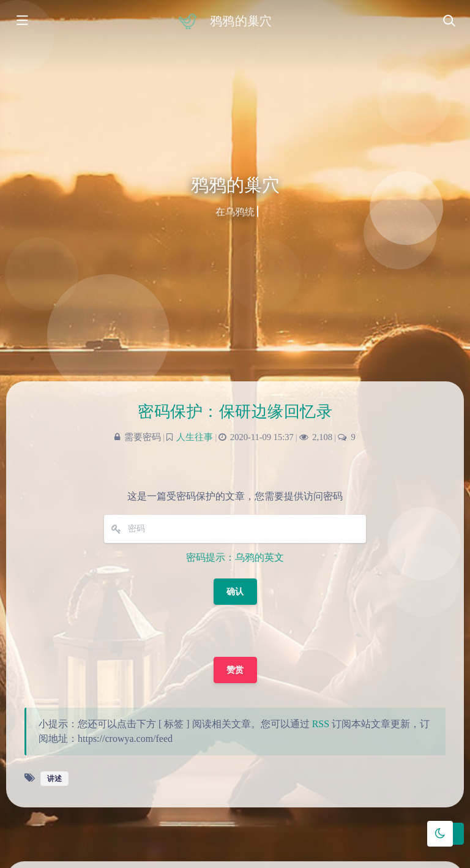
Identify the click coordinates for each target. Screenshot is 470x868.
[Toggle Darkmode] (440, 834)
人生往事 (195, 437)
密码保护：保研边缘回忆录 (235, 412)
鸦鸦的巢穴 (241, 21)
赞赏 (235, 670)
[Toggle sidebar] (21, 21)
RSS (321, 724)
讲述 (54, 779)
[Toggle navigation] (449, 21)
